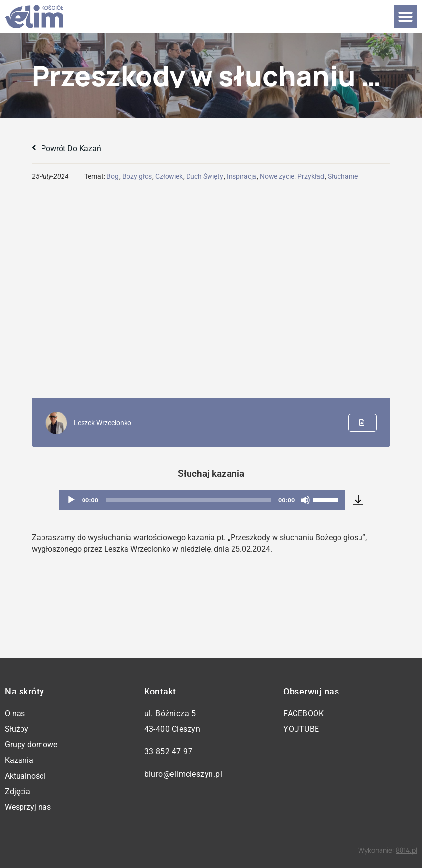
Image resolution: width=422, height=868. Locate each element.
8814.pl (406, 850)
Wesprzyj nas (28, 807)
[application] (202, 500)
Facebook (304, 713)
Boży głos (137, 176)
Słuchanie (343, 176)
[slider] (188, 500)
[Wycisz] (305, 500)
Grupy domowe (31, 745)
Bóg (113, 176)
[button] (405, 17)
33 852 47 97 (168, 751)
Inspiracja (242, 176)
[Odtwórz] (71, 500)
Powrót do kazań (66, 148)
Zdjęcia (18, 792)
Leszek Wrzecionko (103, 423)
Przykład (311, 176)
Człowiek (169, 176)
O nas (15, 713)
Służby (17, 729)
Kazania (19, 760)
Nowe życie (277, 176)
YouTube (301, 729)
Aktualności (25, 776)
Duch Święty (205, 176)
